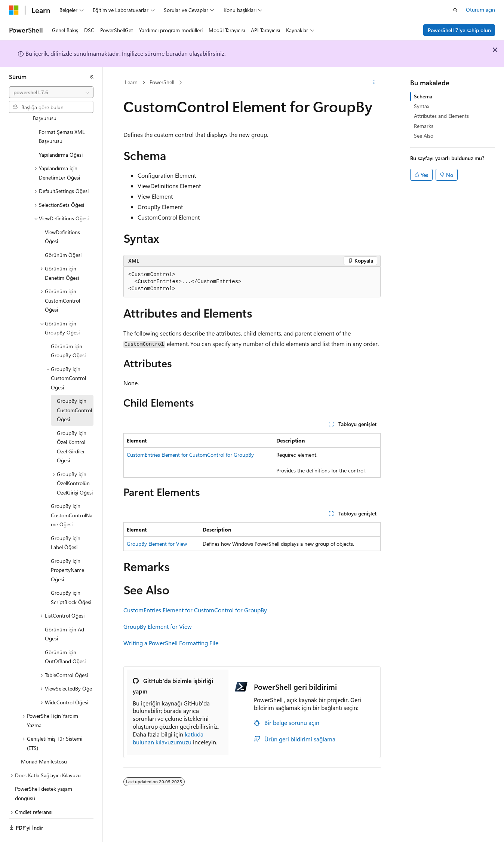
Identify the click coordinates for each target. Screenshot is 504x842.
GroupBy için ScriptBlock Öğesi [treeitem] (71, 577)
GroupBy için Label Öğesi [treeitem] (66, 522)
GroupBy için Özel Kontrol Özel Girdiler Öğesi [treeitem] (72, 426)
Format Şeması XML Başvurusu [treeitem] (62, 116)
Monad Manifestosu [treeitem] (44, 741)
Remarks (424, 126)
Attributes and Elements (441, 116)
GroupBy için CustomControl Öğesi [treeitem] (74, 389)
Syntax (422, 106)
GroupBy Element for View (157, 544)
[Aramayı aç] (455, 10)
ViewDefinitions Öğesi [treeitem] (62, 216)
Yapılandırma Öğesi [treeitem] (61, 134)
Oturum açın (480, 10)
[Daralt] (92, 77)
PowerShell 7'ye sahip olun (459, 30)
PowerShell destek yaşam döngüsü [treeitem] (44, 773)
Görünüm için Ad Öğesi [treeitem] (64, 613)
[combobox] (51, 92)
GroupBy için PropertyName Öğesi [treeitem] (67, 549)
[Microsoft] (14, 10)
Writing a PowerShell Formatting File (171, 643)
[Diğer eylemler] (374, 83)
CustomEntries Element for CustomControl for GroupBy (190, 455)
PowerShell (162, 82)
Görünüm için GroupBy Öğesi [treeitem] (68, 330)
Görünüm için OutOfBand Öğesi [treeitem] (65, 636)
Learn (131, 82)
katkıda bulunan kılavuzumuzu (168, 738)
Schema (423, 96)
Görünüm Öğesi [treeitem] (63, 234)
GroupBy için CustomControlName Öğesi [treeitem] (72, 495)
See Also (424, 136)
